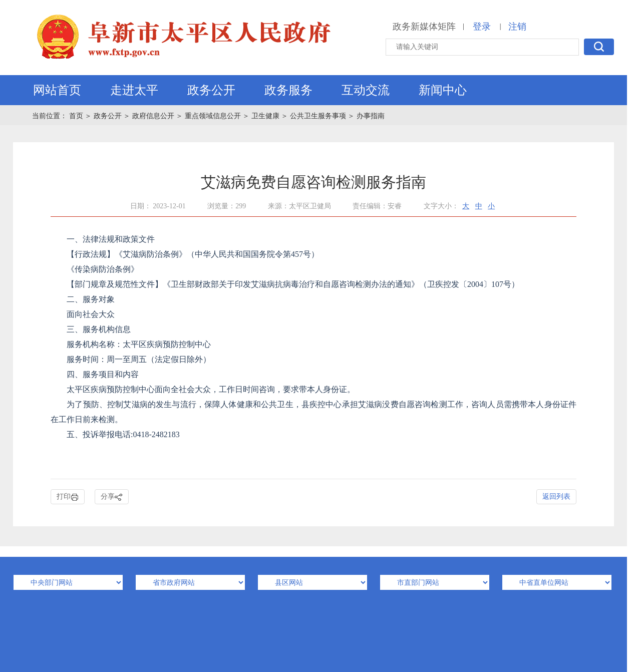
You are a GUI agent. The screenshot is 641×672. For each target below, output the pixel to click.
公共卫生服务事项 (318, 116)
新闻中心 (443, 90)
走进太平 (134, 90)
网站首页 (57, 90)
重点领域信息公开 (213, 116)
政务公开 (211, 90)
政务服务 (288, 90)
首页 (77, 116)
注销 (517, 27)
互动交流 (366, 90)
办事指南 (371, 116)
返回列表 (556, 496)
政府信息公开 (153, 116)
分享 (112, 497)
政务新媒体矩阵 (424, 27)
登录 (482, 27)
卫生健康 (265, 116)
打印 (68, 497)
